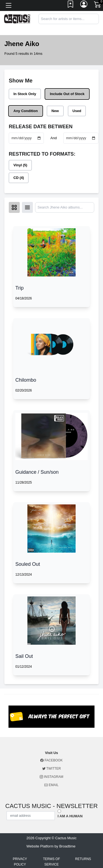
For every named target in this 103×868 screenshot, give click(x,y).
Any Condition (26, 111)
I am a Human (70, 816)
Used (77, 111)
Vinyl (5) (20, 165)
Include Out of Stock (67, 94)
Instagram (51, 777)
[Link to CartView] (98, 4)
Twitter (51, 769)
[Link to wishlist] (71, 5)
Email (51, 785)
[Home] (17, 18)
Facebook (51, 760)
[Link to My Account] (84, 5)
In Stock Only (25, 94)
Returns (83, 859)
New (55, 111)
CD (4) (19, 178)
